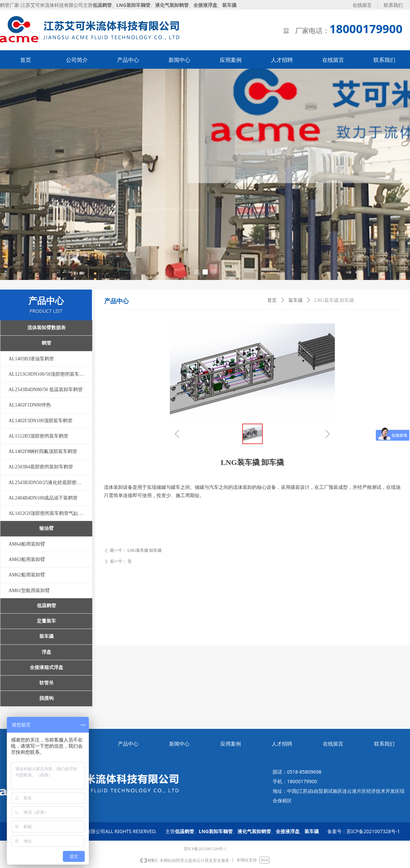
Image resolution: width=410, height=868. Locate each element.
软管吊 (46, 683)
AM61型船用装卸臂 (29, 591)
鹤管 (46, 343)
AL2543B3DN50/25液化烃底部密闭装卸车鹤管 (50, 483)
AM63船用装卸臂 (27, 559)
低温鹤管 (46, 606)
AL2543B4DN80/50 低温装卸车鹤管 (46, 390)
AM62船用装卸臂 (27, 575)
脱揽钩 (46, 698)
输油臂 (46, 528)
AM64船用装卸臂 (27, 544)
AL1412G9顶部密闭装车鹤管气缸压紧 (48, 513)
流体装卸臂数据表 (46, 328)
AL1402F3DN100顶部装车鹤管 (40, 421)
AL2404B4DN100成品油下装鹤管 (43, 498)
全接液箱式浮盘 (46, 667)
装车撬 (296, 300)
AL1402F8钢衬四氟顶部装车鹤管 (43, 451)
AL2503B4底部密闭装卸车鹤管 (41, 467)
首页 (272, 300)
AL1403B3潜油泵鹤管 (31, 359)
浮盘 (46, 652)
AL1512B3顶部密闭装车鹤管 (38, 436)
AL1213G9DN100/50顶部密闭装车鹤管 (49, 374)
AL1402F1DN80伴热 (30, 405)
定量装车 (46, 621)
